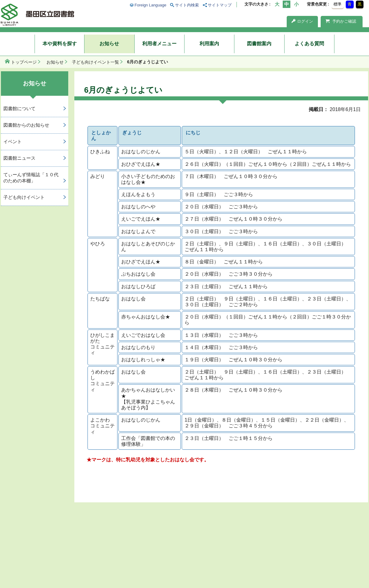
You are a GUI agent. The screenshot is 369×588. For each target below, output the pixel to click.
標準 (337, 4)
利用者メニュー (159, 44)
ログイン (302, 21)
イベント (13, 141)
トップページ (24, 62)
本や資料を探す (60, 44)
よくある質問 (309, 44)
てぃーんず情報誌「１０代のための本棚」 (31, 178)
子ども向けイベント (24, 197)
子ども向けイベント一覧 (95, 62)
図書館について (19, 108)
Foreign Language (151, 5)
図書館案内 (259, 44)
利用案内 (209, 44)
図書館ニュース (19, 158)
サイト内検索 (187, 5)
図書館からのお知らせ (26, 125)
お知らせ (109, 44)
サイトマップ (220, 5)
